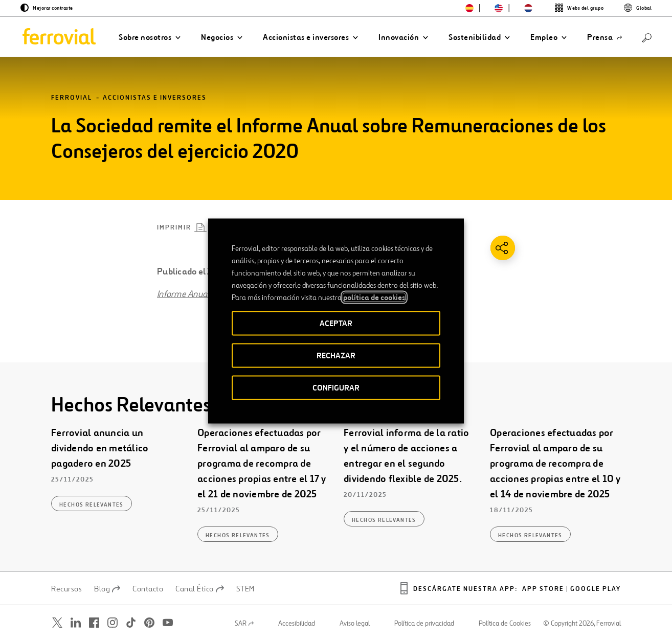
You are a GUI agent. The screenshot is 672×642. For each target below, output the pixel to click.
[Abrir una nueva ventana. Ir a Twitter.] (57, 623)
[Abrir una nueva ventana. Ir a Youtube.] (168, 623)
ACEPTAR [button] (336, 323)
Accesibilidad (297, 624)
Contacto (148, 589)
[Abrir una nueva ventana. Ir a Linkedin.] (76, 623)
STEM (245, 589)
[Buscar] (647, 37)
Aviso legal (355, 624)
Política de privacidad (424, 624)
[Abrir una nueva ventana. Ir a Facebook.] (94, 623)
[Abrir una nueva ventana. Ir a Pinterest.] (149, 623)
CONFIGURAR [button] (336, 388)
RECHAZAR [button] (336, 356)
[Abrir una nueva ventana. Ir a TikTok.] (131, 623)
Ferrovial (72, 98)
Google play (596, 589)
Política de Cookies (505, 624)
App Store (543, 589)
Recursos (66, 589)
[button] (150, 37)
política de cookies (374, 297)
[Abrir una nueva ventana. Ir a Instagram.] (113, 623)
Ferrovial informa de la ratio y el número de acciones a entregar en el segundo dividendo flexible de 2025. (406, 456)
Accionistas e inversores (155, 98)
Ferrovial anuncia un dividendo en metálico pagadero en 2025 (100, 449)
